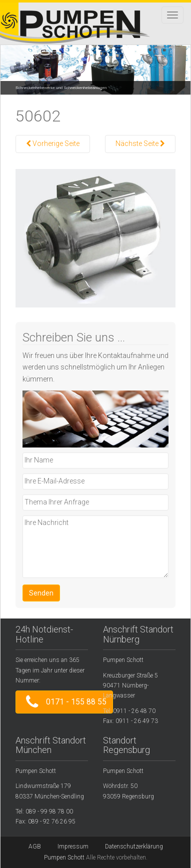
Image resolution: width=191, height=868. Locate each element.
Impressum (73, 846)
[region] (95, 62)
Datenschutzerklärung (134, 846)
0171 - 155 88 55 (64, 702)
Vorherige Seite (53, 143)
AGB (35, 846)
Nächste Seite (140, 143)
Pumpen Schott (64, 857)
